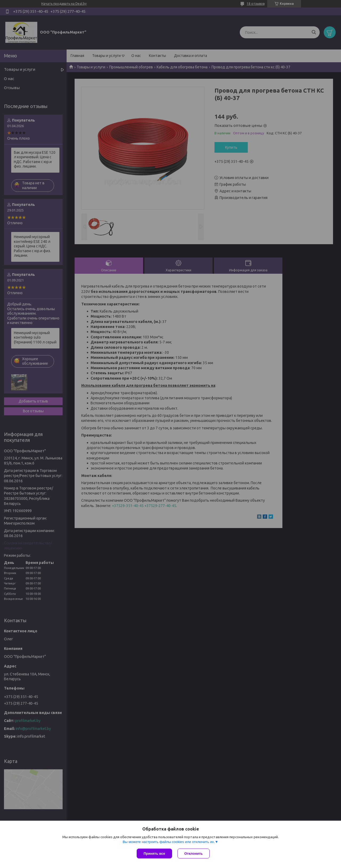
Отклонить (194, 854)
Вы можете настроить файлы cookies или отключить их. (169, 842)
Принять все (154, 854)
